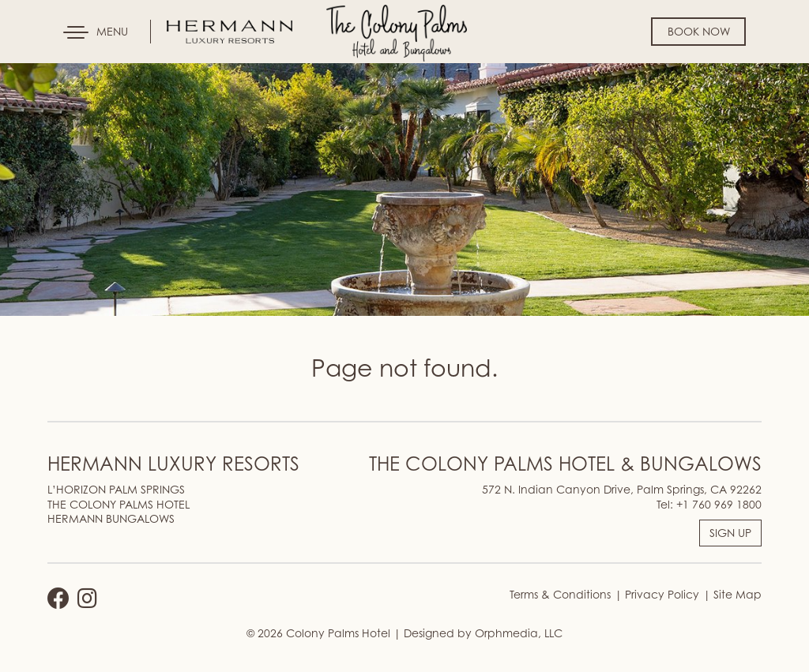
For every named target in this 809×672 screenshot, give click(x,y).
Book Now (699, 31)
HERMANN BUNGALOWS (111, 518)
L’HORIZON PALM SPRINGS (116, 489)
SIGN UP (730, 533)
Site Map (736, 594)
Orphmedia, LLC (519, 633)
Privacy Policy (660, 594)
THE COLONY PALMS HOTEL (119, 504)
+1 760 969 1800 (719, 504)
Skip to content (58, 73)
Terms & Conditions (560, 594)
